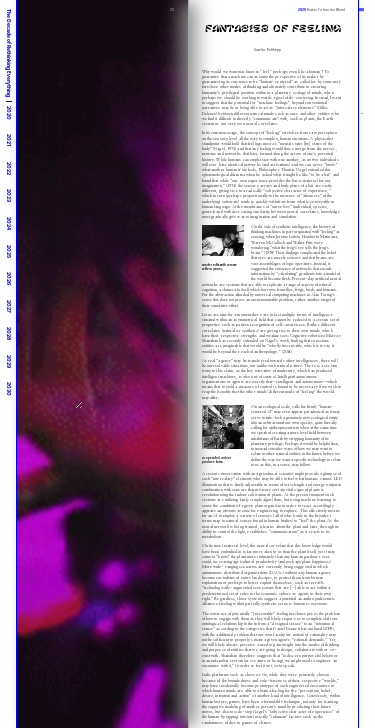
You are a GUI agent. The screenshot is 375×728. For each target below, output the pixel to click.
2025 (9, 251)
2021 (9, 140)
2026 (9, 278)
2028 (9, 333)
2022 (9, 168)
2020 (9, 113)
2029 (9, 361)
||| (362, 9)
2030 (9, 389)
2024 (9, 223)
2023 (9, 195)
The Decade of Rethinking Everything (9, 53)
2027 (9, 306)
